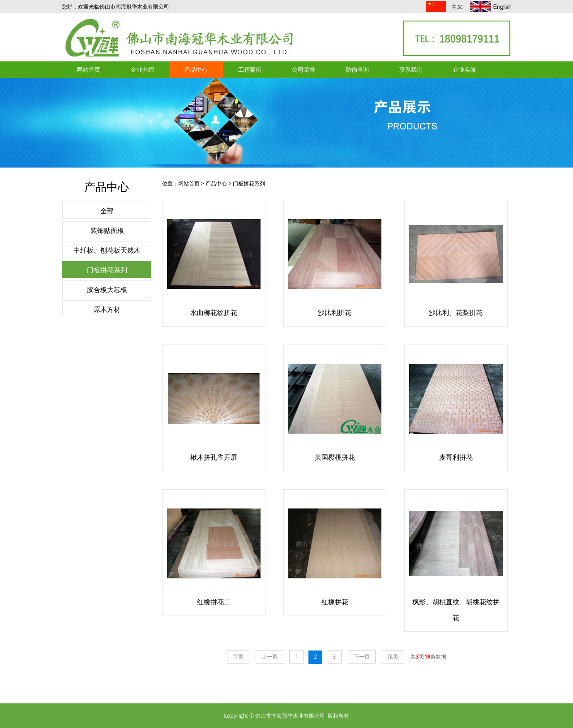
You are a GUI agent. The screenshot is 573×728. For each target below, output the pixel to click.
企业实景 (465, 69)
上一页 (269, 657)
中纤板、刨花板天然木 (107, 250)
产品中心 (196, 69)
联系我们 (411, 69)
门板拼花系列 (107, 270)
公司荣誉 (304, 69)
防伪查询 (357, 69)
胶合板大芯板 (107, 289)
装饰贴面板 (107, 230)
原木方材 (107, 309)
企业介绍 (142, 69)
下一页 (362, 657)
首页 (238, 657)
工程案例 (250, 69)
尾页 (393, 657)
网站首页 (89, 69)
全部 (107, 211)
